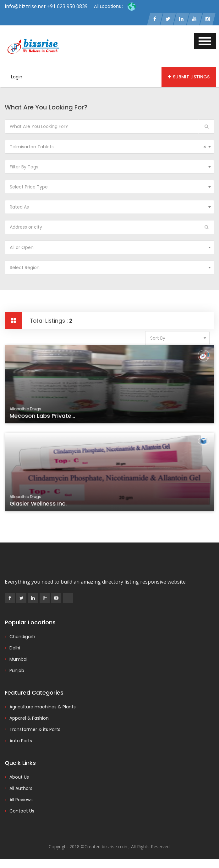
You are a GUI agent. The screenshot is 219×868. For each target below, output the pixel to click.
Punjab (17, 671)
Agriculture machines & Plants (43, 707)
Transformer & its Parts (35, 730)
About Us (19, 778)
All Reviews (21, 800)
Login (17, 77)
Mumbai (18, 660)
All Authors (21, 789)
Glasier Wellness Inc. (41, 505)
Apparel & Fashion (29, 719)
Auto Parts (21, 741)
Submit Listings (189, 77)
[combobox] (109, 147)
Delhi (15, 648)
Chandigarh (22, 637)
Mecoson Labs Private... (45, 417)
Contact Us (22, 812)
